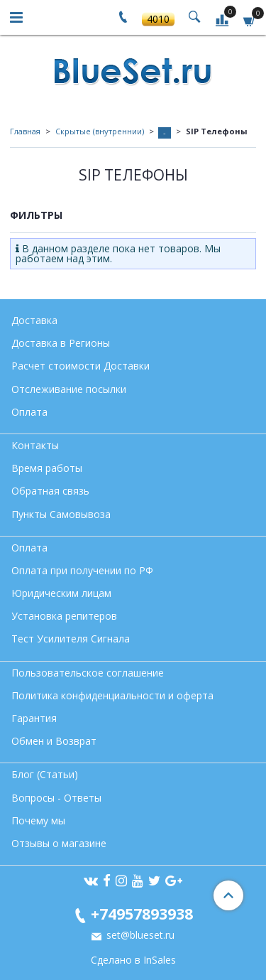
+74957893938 (142, 914)
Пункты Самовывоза (61, 514)
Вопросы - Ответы (56, 798)
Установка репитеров (64, 616)
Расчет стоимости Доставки (81, 366)
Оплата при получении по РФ (82, 570)
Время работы (47, 468)
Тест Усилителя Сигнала (71, 639)
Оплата (29, 412)
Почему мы (38, 820)
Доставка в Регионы (61, 343)
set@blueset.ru (139, 935)
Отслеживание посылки (69, 389)
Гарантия (34, 718)
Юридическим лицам (61, 593)
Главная (25, 131)
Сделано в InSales (133, 960)
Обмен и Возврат (54, 741)
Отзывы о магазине (59, 843)
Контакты (35, 445)
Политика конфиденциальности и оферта (112, 695)
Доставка (34, 320)
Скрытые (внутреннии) (100, 131)
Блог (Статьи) (45, 774)
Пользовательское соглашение (88, 673)
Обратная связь (50, 491)
